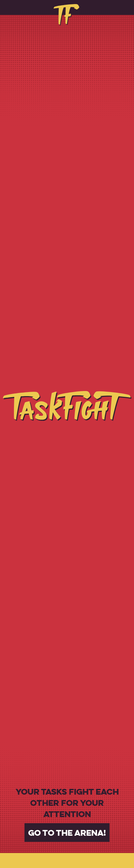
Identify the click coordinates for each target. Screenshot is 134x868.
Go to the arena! (67, 832)
